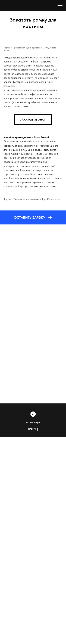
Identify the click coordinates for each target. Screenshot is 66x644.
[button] (33, 120)
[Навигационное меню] (60, 6)
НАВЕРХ (33, 429)
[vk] (33, 414)
